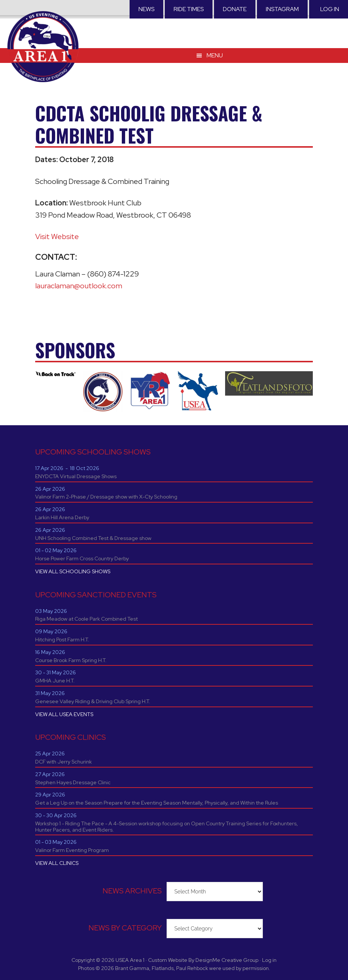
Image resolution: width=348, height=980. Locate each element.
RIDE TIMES (189, 9)
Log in (330, 9)
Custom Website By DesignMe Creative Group (203, 960)
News (146, 9)
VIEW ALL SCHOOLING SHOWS (73, 571)
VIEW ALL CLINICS (57, 863)
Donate (235, 9)
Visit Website (57, 236)
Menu (215, 55)
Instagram (282, 9)
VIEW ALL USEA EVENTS (64, 714)
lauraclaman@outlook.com (79, 286)
